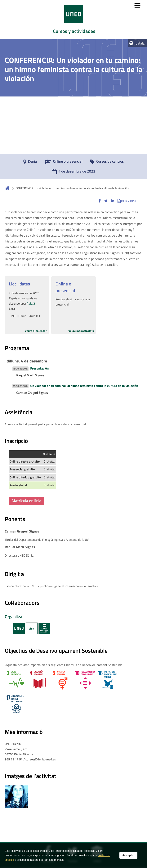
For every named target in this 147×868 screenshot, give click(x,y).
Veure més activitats (81, 331)
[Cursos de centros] (107, 163)
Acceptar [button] (128, 855)
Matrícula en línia (27, 501)
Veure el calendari (36, 331)
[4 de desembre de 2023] (74, 173)
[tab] (73, 20)
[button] (100, 201)
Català (140, 43)
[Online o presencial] (64, 163)
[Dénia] (30, 163)
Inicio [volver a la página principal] (7, 188)
